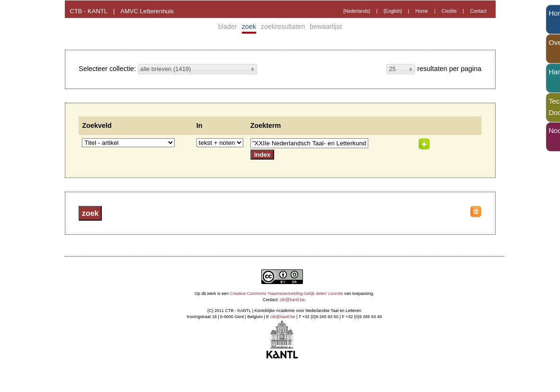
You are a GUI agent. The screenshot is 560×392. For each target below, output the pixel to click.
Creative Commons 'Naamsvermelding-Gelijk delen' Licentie (287, 294)
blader (228, 27)
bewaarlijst (326, 27)
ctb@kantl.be (292, 300)
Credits (449, 11)
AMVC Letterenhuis (147, 11)
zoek (249, 27)
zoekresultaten (283, 27)
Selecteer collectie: (108, 69)
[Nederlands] (357, 11)
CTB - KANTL (89, 11)
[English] (392, 11)
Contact (478, 11)
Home (422, 11)
